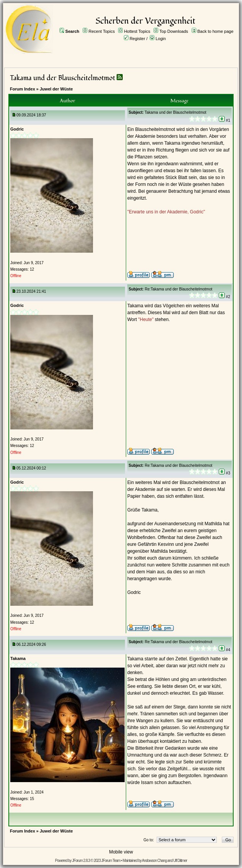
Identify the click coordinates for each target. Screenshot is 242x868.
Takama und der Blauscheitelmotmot (63, 78)
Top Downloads (174, 31)
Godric (17, 129)
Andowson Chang (154, 861)
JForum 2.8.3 (81, 861)
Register (137, 39)
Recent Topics (102, 31)
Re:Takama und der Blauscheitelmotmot (179, 289)
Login (161, 39)
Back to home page (216, 31)
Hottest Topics (137, 31)
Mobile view (121, 852)
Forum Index (22, 89)
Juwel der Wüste (56, 89)
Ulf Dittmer (180, 861)
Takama (18, 658)
